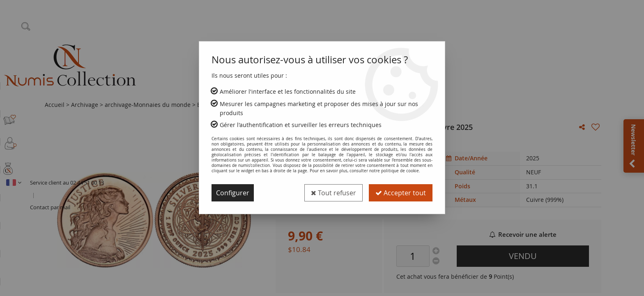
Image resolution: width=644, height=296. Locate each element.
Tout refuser (333, 193)
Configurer (233, 193)
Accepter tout (401, 193)
